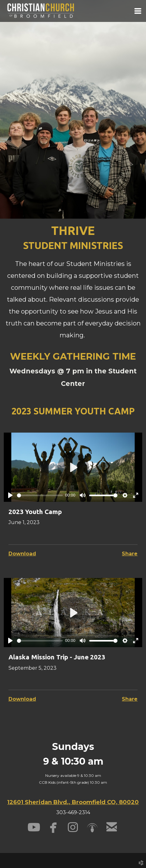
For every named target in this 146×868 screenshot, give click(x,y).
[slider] (40, 495)
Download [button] (22, 554)
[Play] (10, 495)
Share (130, 554)
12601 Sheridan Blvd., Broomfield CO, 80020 (73, 802)
